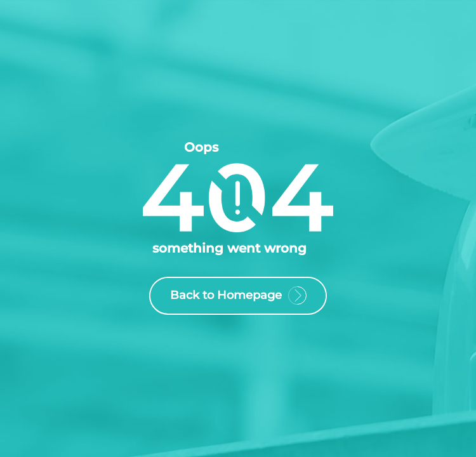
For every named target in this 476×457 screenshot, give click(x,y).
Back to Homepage (238, 297)
